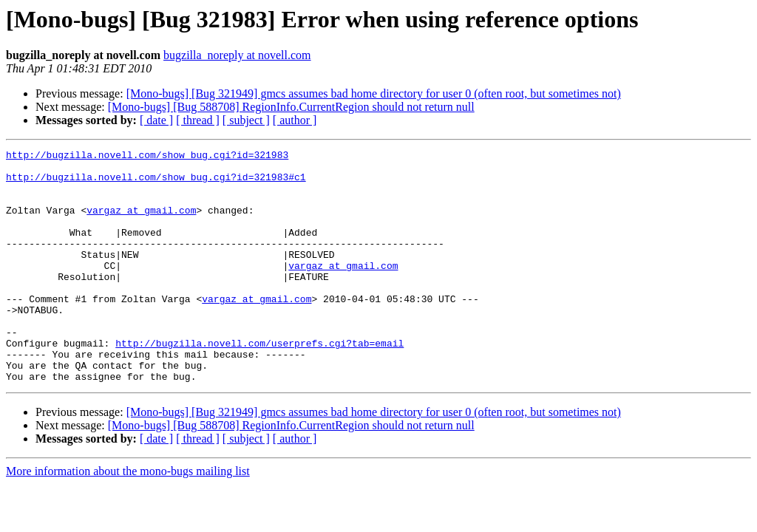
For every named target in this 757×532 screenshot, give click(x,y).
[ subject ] (246, 120)
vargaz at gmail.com (141, 223)
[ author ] (295, 120)
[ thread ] (198, 120)
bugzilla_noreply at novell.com (237, 55)
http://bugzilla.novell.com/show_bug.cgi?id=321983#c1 (156, 183)
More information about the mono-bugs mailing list (128, 518)
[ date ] (156, 120)
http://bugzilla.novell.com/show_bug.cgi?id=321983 (147, 157)
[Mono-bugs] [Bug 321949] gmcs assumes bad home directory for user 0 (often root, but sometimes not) (374, 93)
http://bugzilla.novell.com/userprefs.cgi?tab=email (259, 383)
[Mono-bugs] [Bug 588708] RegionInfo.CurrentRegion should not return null (291, 107)
